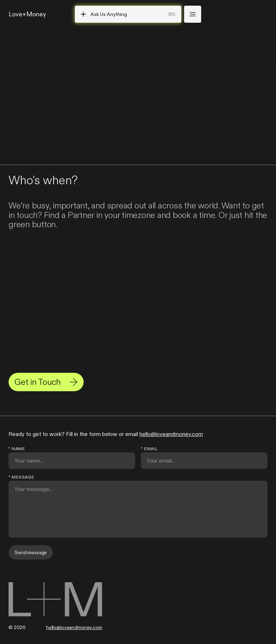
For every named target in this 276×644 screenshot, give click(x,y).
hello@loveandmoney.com (171, 434)
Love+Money (27, 14)
